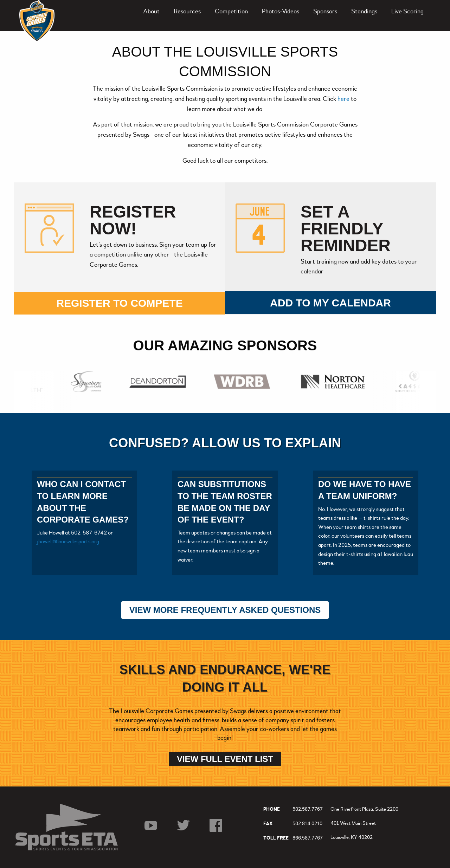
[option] (88, 382)
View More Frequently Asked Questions (225, 610)
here (344, 99)
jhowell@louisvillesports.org (68, 542)
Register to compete (120, 303)
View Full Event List (225, 759)
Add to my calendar (330, 303)
